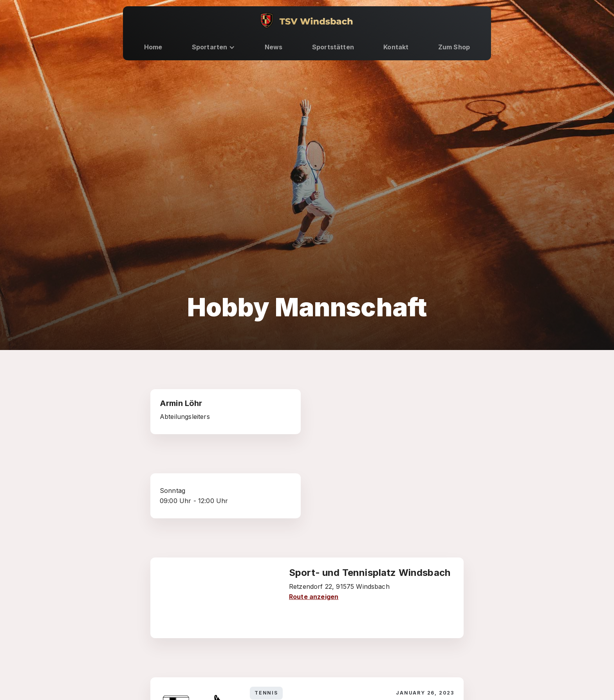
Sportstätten (333, 47)
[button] (214, 47)
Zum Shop (454, 47)
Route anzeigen (314, 597)
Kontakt (396, 47)
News (274, 47)
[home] (307, 20)
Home (153, 47)
